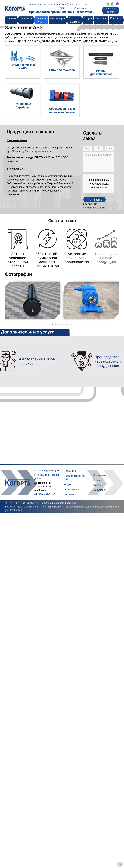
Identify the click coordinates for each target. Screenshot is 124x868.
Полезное (101, 18)
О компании (75, 20)
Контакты (116, 18)
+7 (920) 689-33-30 (94, 208)
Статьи (97, 485)
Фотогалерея (58, 18)
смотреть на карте (41, 151)
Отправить (94, 200)
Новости (98, 480)
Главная (11, 18)
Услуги (88, 18)
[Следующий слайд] (120, 300)
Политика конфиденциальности (59, 503)
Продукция (26, 18)
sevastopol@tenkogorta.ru (43, 5)
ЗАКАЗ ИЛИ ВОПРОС (111, 10)
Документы (100, 490)
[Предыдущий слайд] (4, 300)
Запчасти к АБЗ (41, 20)
